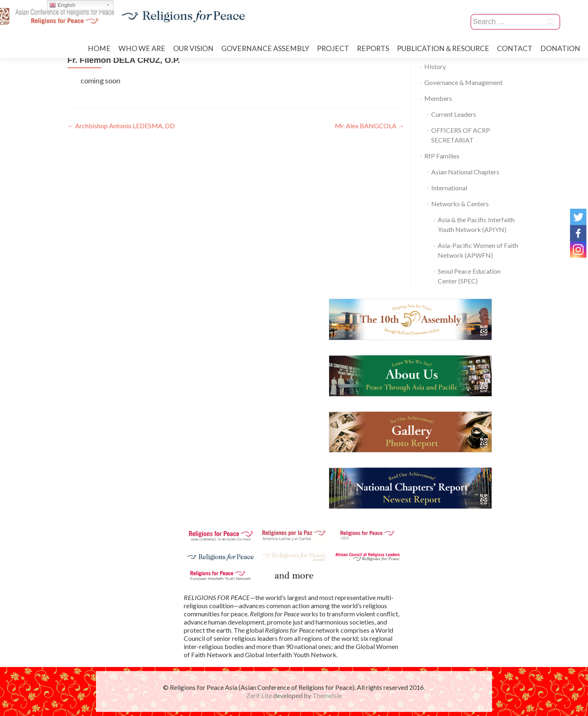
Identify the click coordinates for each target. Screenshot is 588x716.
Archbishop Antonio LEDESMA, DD (121, 126)
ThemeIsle (327, 695)
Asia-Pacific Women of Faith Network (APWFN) (478, 250)
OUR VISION (193, 48)
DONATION (560, 48)
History (435, 66)
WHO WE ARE (142, 48)
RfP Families (442, 156)
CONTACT (515, 48)
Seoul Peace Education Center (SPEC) (469, 276)
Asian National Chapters (465, 172)
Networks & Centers (460, 204)
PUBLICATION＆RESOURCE (443, 48)
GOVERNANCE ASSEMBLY (265, 48)
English (62, 5)
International (449, 188)
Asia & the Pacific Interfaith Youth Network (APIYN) (476, 224)
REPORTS (373, 48)
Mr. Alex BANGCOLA (370, 126)
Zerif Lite (260, 695)
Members (438, 98)
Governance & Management (463, 82)
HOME (99, 48)
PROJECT (333, 48)
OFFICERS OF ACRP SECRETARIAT (461, 135)
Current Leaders (454, 114)
